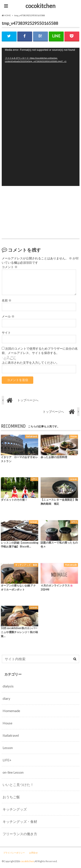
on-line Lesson (13, 772)
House (7, 723)
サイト (6, 333)
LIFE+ (7, 760)
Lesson (8, 748)
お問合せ (33, 853)
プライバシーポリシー (14, 853)
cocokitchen (40, 6)
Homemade (11, 711)
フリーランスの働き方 (20, 834)
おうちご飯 (11, 797)
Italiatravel (11, 735)
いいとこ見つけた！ (18, 785)
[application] (41, 117)
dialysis (8, 686)
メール (8, 316)
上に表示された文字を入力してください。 (30, 363)
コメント (10, 267)
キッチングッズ (15, 809)
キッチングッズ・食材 (20, 821)
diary (6, 698)
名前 (7, 300)
